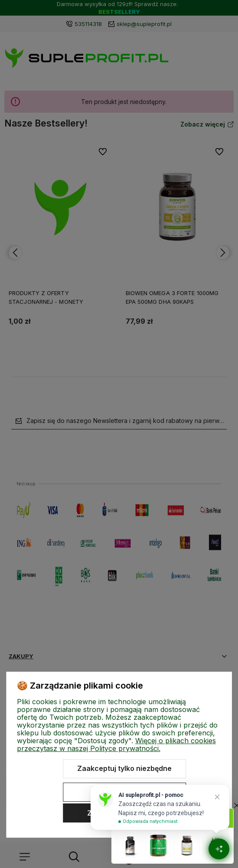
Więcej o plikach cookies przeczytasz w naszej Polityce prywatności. (116, 744)
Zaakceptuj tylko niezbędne (124, 768)
